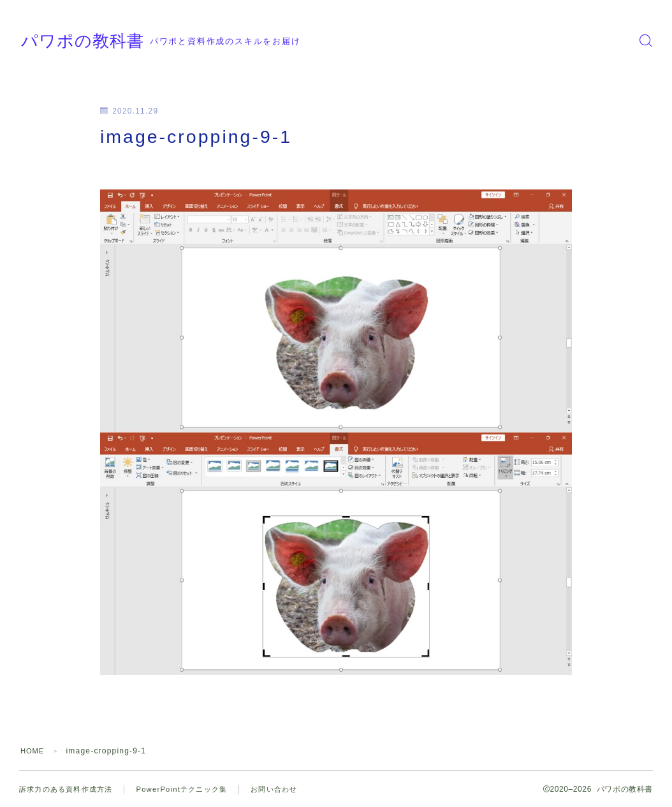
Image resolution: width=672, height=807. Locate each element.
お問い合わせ (290, 789)
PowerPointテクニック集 (192, 789)
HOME (33, 751)
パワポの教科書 (107, 41)
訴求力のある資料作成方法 (69, 789)
